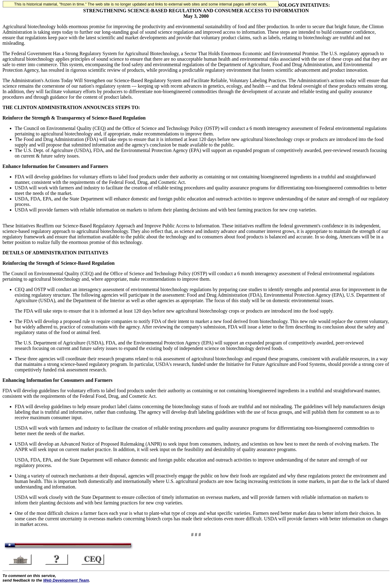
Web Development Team (66, 580)
